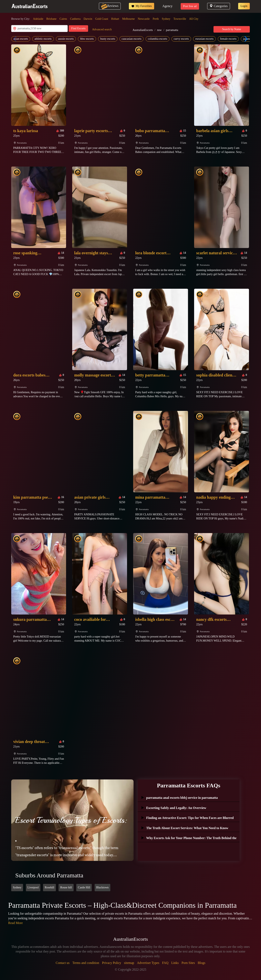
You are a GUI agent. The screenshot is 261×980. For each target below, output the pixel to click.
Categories (218, 6)
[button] (245, 39)
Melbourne (128, 19)
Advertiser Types (148, 963)
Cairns (63, 19)
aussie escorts (66, 39)
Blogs (202, 963)
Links (175, 963)
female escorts (228, 39)
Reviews (110, 6)
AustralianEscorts (143, 30)
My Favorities (142, 6)
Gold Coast (102, 19)
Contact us (63, 963)
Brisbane (51, 19)
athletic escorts (43, 39)
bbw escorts (87, 39)
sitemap (129, 963)
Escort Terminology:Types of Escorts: (71, 820)
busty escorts (108, 39)
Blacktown (102, 887)
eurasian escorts (204, 39)
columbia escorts (157, 39)
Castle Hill (84, 887)
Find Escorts (78, 28)
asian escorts (21, 39)
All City (194, 19)
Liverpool (33, 887)
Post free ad (190, 6)
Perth (156, 19)
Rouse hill (66, 887)
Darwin (88, 19)
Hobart (115, 19)
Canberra (75, 19)
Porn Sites (188, 963)
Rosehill (49, 887)
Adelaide (38, 19)
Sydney (166, 19)
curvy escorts (181, 39)
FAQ (165, 963)
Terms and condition (86, 963)
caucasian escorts (132, 39)
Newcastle (144, 19)
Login (244, 6)
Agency (167, 6)
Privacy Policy (112, 963)
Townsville (180, 19)
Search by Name (232, 29)
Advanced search (102, 29)
